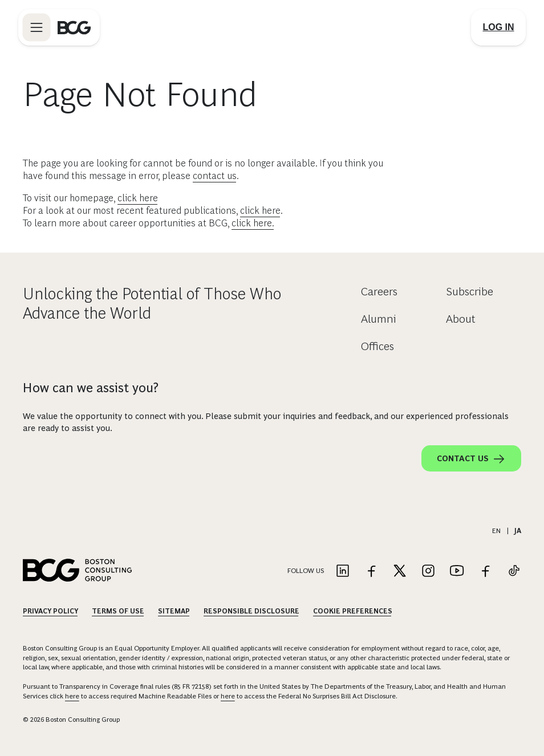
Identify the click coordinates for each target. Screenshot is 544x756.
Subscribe (470, 291)
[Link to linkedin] (343, 572)
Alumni (379, 319)
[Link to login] (498, 27)
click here (138, 198)
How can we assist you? (91, 388)
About (461, 319)
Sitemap (174, 611)
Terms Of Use (118, 611)
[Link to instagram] (428, 572)
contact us (215, 176)
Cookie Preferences (353, 611)
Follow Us (306, 571)
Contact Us (471, 459)
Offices (377, 346)
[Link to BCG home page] (74, 27)
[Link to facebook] (371, 572)
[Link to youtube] (457, 572)
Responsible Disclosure (251, 611)
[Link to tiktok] (514, 572)
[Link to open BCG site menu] (36, 27)
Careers (379, 291)
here (72, 696)
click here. (253, 223)
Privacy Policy (50, 611)
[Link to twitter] (400, 572)
